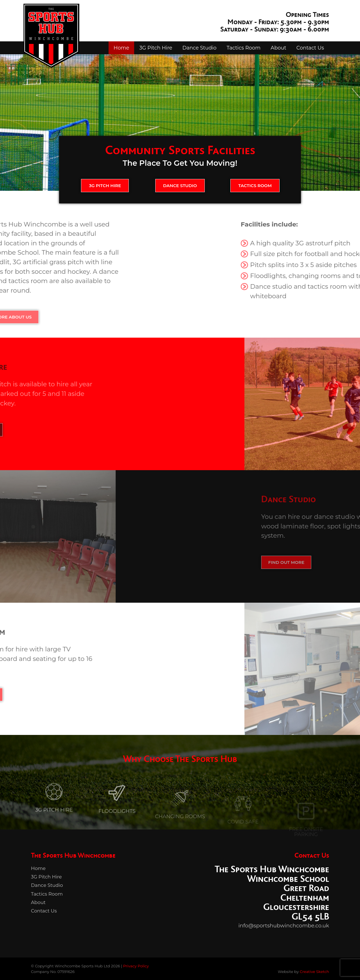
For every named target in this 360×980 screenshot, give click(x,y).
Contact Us (310, 48)
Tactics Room (244, 48)
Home (121, 48)
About (278, 48)
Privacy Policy (136, 966)
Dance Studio (199, 48)
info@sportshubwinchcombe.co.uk (284, 926)
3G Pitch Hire (156, 48)
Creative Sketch (314, 972)
